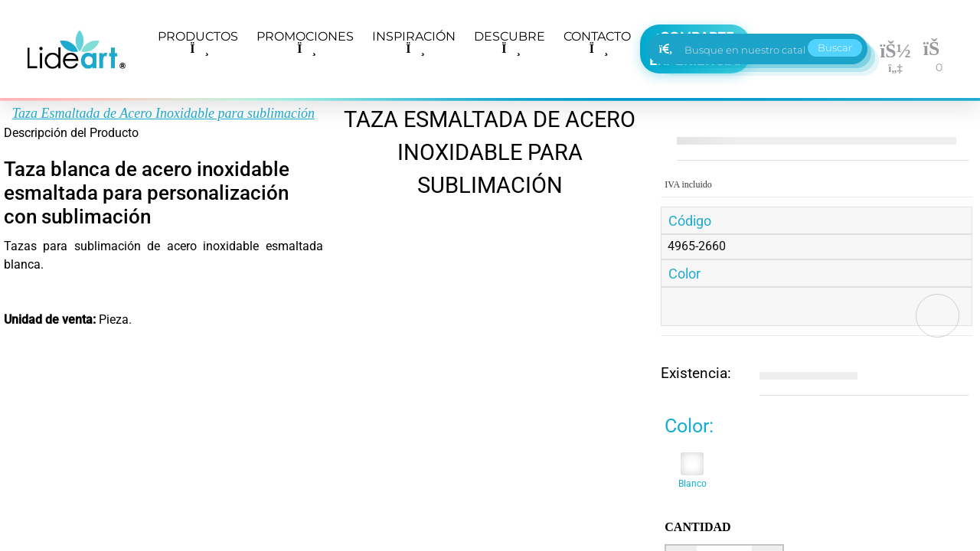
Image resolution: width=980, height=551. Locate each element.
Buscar (835, 48)
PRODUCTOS (198, 42)
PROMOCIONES (305, 42)
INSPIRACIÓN (414, 42)
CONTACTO (597, 42)
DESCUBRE (510, 42)
